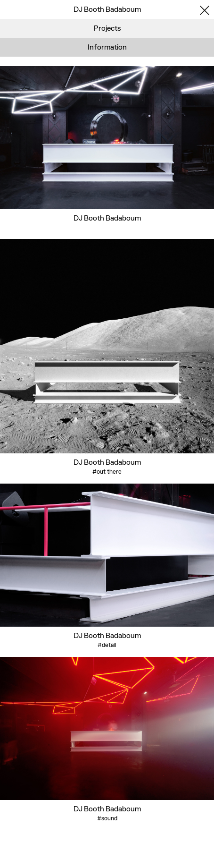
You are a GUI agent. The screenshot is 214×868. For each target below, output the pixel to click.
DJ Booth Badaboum (107, 218)
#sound (107, 818)
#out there (107, 472)
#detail (107, 645)
